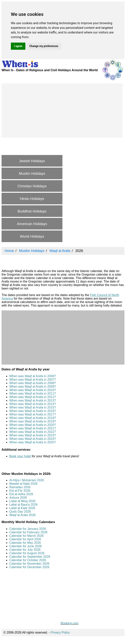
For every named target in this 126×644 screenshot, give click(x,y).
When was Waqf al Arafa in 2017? (33, 414)
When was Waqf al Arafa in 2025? (33, 442)
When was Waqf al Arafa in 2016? (33, 411)
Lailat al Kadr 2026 (22, 508)
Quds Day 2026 (20, 512)
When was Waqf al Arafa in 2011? (33, 394)
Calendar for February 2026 (28, 532)
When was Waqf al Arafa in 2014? (33, 404)
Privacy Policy (60, 632)
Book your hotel (20, 456)
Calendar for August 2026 (27, 553)
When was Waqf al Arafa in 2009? (33, 387)
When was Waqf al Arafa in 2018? (33, 418)
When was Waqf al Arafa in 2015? (33, 407)
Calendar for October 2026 (28, 560)
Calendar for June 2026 (25, 546)
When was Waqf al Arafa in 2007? (33, 380)
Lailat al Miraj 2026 (22, 501)
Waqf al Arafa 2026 (22, 515)
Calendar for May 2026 (25, 543)
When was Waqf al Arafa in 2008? (33, 383)
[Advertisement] (62, 110)
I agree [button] (18, 46)
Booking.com (69, 623)
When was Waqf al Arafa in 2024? (33, 439)
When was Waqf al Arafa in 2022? (33, 432)
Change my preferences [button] (44, 46)
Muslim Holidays (32, 173)
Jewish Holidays (32, 161)
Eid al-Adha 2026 (21, 494)
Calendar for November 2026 (29, 564)
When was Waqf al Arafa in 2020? (33, 425)
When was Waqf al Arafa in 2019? (33, 421)
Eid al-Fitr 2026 (20, 491)
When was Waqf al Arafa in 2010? (33, 390)
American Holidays (32, 224)
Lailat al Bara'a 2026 (23, 505)
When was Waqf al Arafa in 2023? (33, 435)
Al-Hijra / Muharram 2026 (27, 480)
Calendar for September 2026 (30, 557)
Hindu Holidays (32, 199)
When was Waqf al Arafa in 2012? (33, 397)
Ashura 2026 (18, 498)
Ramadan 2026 (20, 487)
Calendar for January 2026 (28, 529)
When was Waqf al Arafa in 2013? (33, 400)
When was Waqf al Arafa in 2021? (33, 428)
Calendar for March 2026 (26, 536)
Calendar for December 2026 (29, 567)
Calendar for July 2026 (25, 550)
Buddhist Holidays (32, 211)
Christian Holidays (32, 186)
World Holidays (32, 236)
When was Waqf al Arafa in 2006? (33, 376)
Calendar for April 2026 (25, 539)
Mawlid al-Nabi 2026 (23, 484)
